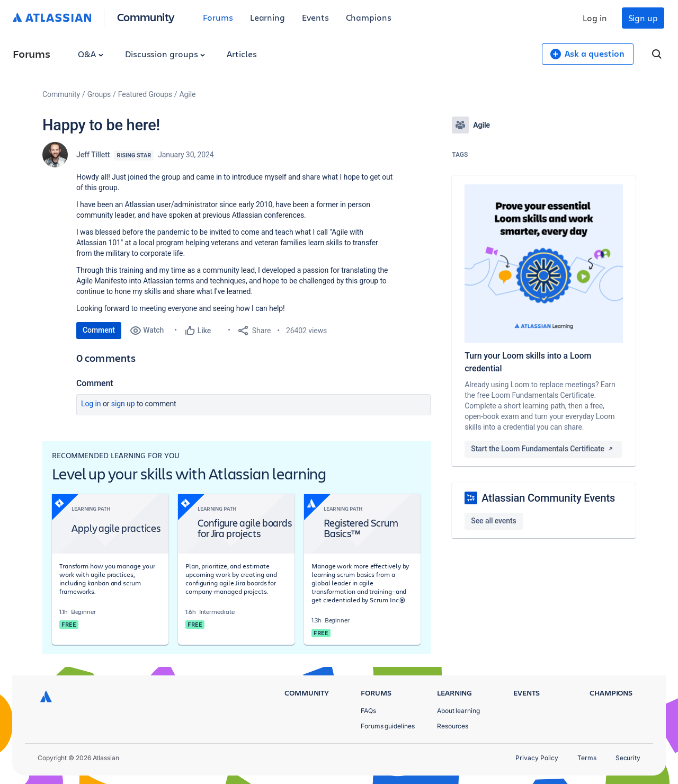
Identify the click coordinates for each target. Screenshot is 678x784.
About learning (458, 711)
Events (315, 17)
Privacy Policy (537, 758)
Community (146, 17)
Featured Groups (145, 94)
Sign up (643, 18)
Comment (99, 330)
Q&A (91, 54)
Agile (188, 94)
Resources (453, 726)
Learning (267, 17)
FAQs (368, 711)
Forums (218, 17)
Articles (242, 54)
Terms (587, 758)
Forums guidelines (388, 726)
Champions (369, 17)
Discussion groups (165, 54)
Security (628, 758)
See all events (493, 521)
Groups (99, 94)
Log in (595, 18)
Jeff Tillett (93, 155)
